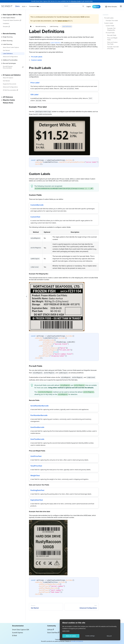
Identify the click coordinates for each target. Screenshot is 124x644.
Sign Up (96, 7)
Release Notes (8, 103)
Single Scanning (8, 37)
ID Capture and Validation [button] (12, 75)
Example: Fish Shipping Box (111, 29)
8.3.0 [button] (24, 6)
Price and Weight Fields (112, 39)
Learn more (66, 631)
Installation (6, 23)
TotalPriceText (37, 473)
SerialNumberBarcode (40, 409)
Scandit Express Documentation (13, 67)
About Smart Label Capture (11, 47)
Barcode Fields (112, 35)
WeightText (36, 483)
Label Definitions (8, 54)
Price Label (35, 83)
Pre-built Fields (110, 33)
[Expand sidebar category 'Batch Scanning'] (2, 41)
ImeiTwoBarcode (38, 445)
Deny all (109, 636)
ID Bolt (15, 636)
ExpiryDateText (37, 509)
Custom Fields (110, 26)
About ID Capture (8, 78)
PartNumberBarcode (40, 419)
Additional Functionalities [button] (10, 60)
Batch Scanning (8, 41)
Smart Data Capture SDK (21, 630)
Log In (89, 7)
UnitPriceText (37, 462)
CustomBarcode (38, 207)
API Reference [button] (8, 97)
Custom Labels (109, 23)
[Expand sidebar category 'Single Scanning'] (2, 37)
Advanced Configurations (10, 57)
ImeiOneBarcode (38, 432)
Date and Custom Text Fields (112, 43)
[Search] (73, 6)
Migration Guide (76, 1)
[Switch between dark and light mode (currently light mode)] (121, 6)
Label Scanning (8, 44)
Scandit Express (18, 633)
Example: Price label (112, 20)
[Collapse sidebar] (27, 297)
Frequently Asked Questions (12, 20)
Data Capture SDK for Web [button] (12, 15)
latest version (63, 21)
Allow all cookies (71, 636)
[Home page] (31, 26)
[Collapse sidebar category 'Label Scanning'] (2, 44)
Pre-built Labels (109, 18)
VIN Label (35, 96)
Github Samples (112, 7)
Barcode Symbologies (9, 63)
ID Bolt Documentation (10, 90)
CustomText (36, 219)
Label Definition (55, 43)
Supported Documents (10, 84)
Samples (6, 26)
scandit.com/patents (77, 641)
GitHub (51, 630)
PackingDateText (38, 499)
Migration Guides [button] (9, 100)
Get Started (6, 50)
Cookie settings (90, 636)
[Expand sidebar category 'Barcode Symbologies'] (2, 63)
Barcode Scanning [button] (9, 34)
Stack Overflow (53, 633)
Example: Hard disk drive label (113, 48)
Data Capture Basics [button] (9, 18)
